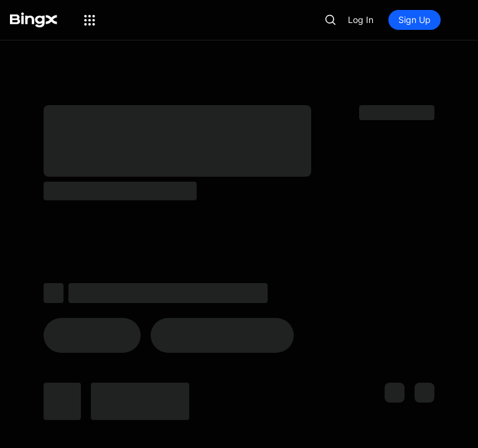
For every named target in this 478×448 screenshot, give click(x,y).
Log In (361, 20)
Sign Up (415, 20)
